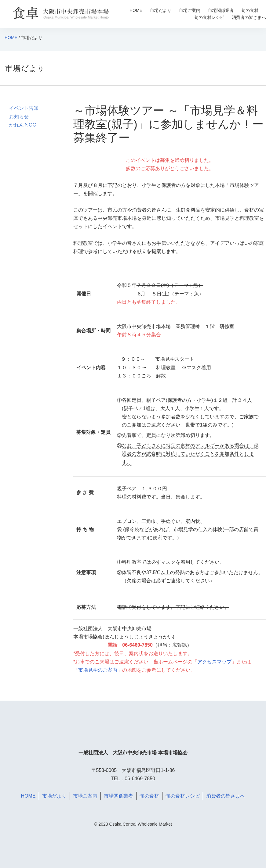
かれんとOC (23, 125)
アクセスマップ (214, 662)
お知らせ (19, 117)
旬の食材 (250, 10)
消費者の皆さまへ (249, 17)
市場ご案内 (190, 10)
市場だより (161, 10)
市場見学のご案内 (98, 670)
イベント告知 (24, 108)
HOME (136, 10)
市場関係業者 (221, 10)
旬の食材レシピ (209, 17)
